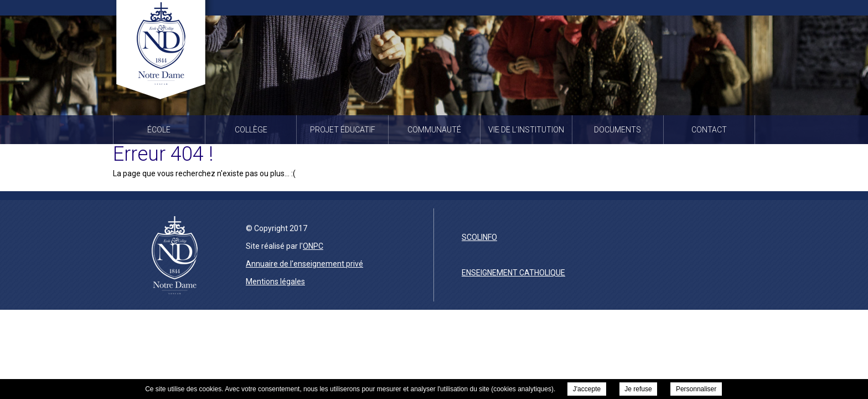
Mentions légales (275, 282)
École (159, 130)
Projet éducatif (343, 130)
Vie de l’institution (526, 130)
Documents (618, 130)
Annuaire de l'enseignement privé (304, 264)
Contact (709, 130)
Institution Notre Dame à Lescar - (164, 52)
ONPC (313, 246)
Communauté (434, 130)
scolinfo (479, 237)
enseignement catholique (513, 273)
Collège (251, 130)
